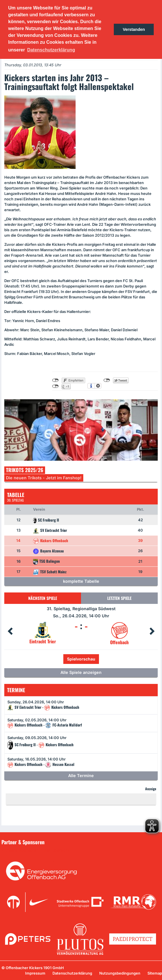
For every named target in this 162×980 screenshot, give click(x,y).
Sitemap (155, 973)
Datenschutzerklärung (72, 973)
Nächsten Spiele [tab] (43, 598)
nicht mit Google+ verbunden (55, 386)
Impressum (35, 973)
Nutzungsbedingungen (120, 973)
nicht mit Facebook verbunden (55, 380)
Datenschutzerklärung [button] (51, 50)
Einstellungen (98, 386)
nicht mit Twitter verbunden (107, 380)
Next (152, 631)
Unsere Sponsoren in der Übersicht (37, 850)
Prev (10, 631)
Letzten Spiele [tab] (119, 598)
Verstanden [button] (134, 29)
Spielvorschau (81, 659)
